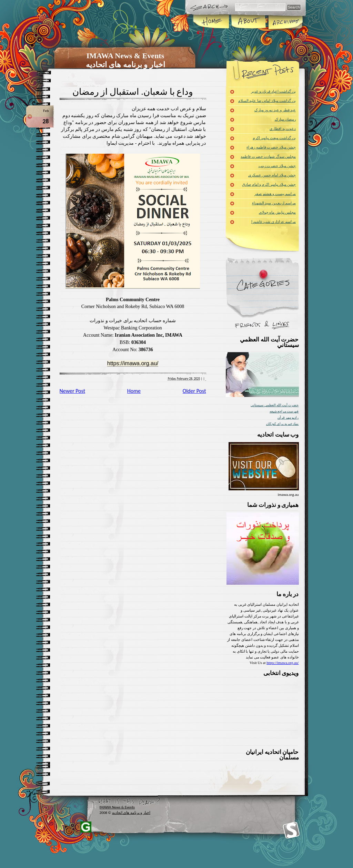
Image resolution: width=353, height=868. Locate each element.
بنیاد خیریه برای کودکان (283, 424)
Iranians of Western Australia (86, 827)
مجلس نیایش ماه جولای (277, 212)
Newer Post (72, 391)
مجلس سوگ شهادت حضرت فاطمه (268, 157)
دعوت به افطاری (283, 129)
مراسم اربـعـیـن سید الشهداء (274, 203)
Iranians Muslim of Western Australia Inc (291, 830)
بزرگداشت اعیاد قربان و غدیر (273, 91)
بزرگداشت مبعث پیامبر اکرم (274, 138)
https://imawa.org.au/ (133, 363)
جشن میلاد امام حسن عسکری (272, 175)
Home (211, 22)
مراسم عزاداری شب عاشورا (274, 222)
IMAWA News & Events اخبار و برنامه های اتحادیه (125, 60)
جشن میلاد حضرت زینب (277, 166)
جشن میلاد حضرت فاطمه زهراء (271, 147)
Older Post (194, 391)
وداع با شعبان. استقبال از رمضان (133, 92)
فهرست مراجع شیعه (284, 411)
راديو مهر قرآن (288, 417)
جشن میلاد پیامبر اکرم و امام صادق (269, 185)
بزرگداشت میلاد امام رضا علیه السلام (267, 101)
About (248, 22)
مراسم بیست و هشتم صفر (275, 194)
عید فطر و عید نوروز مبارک (275, 110)
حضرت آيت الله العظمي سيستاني (275, 405)
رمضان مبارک (285, 119)
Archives (285, 22)
